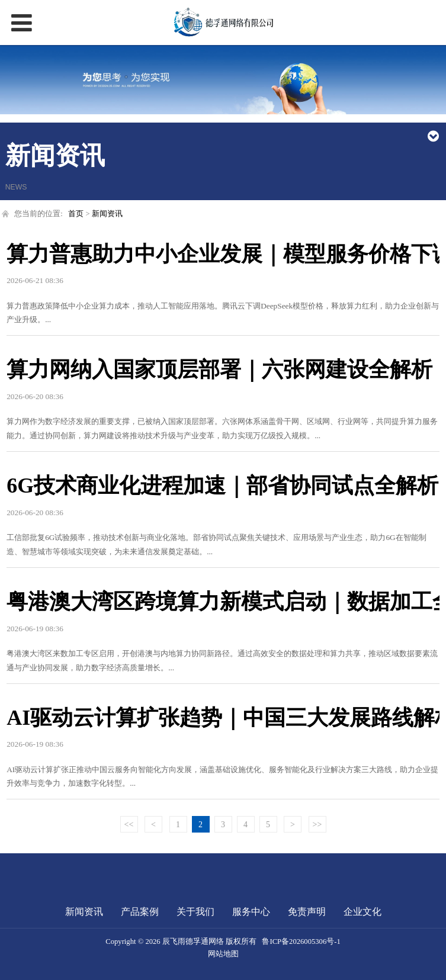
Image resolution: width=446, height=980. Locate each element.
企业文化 (362, 912)
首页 (76, 214)
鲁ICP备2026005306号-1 (301, 942)
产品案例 (140, 912)
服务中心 (251, 912)
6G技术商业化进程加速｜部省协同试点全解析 (222, 486)
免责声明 (307, 912)
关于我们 (195, 912)
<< (129, 825)
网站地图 (223, 954)
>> (317, 825)
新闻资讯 (107, 214)
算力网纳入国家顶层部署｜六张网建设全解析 (219, 369)
